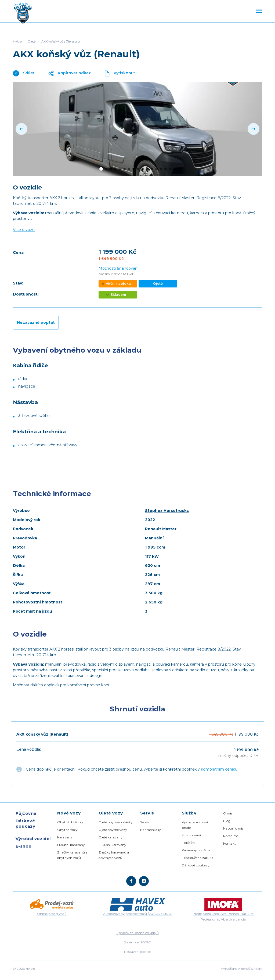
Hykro (17, 41)
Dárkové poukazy (25, 823)
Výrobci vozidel (33, 839)
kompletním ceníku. (220, 769)
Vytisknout (120, 73)
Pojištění (189, 843)
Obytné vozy (67, 830)
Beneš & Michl (251, 969)
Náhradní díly (151, 830)
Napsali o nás (233, 828)
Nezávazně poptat (36, 322)
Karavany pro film (196, 850)
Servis (145, 822)
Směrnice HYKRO (137, 942)
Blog (227, 821)
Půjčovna (26, 813)
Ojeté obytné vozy (113, 830)
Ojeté (32, 41)
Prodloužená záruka (198, 858)
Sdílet (24, 73)
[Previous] (21, 129)
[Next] (254, 129)
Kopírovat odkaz (70, 73)
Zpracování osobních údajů (138, 933)
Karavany (65, 837)
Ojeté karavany (111, 837)
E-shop (24, 846)
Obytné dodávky (70, 822)
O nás (228, 813)
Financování (191, 835)
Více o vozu (24, 230)
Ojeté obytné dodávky (116, 822)
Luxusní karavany (71, 845)
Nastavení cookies (138, 952)
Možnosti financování (118, 268)
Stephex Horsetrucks (167, 511)
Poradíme (231, 836)
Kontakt (229, 843)
